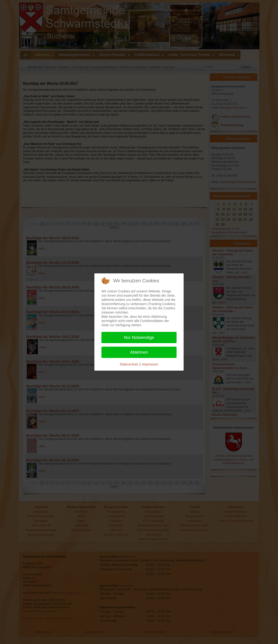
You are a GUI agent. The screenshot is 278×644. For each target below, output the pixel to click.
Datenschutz (129, 364)
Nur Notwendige (139, 338)
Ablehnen (139, 352)
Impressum (150, 364)
